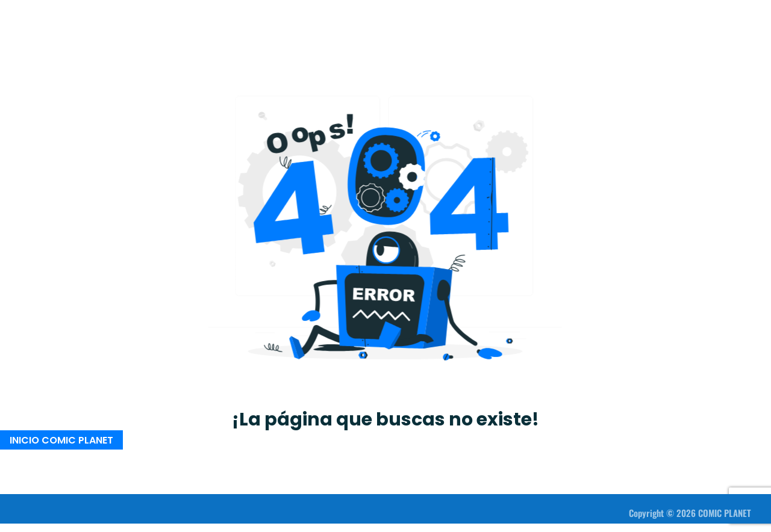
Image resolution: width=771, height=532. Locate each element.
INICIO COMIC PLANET (61, 440)
